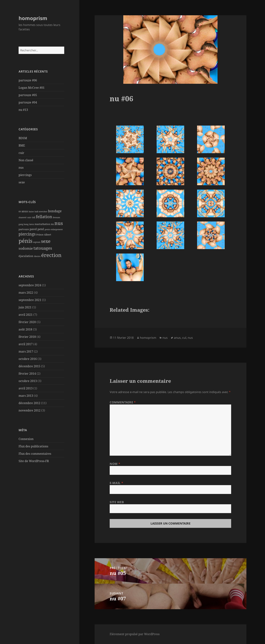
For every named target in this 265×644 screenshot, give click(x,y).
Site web (117, 502)
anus (177, 338)
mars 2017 (26, 351)
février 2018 (27, 337)
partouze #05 (28, 95)
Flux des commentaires (35, 454)
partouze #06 (28, 80)
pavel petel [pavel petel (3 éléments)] (37, 229)
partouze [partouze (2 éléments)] (24, 229)
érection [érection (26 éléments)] (51, 255)
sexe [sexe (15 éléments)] (46, 241)
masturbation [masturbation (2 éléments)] (42, 224)
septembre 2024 (30, 285)
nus (21, 168)
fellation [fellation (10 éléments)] (44, 217)
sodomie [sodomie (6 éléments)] (26, 248)
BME (22, 145)
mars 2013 (26, 396)
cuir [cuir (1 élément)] (29, 217)
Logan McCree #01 (32, 88)
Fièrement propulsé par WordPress (135, 634)
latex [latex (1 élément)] (32, 224)
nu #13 (23, 110)
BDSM (23, 138)
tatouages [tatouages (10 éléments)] (43, 248)
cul (184, 338)
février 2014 (27, 374)
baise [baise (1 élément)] (31, 212)
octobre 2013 (28, 381)
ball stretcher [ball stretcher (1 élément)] (41, 212)
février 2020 (27, 322)
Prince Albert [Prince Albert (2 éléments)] (44, 235)
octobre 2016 (28, 359)
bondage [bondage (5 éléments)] (55, 211)
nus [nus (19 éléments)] (59, 223)
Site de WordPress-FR (34, 461)
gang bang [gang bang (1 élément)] (24, 224)
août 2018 (25, 329)
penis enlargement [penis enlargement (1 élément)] (54, 229)
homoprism (33, 18)
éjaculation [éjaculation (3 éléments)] (26, 256)
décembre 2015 (29, 366)
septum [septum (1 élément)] (37, 242)
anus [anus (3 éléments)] (25, 211)
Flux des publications (33, 446)
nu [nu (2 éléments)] (52, 224)
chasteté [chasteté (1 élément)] (23, 217)
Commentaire (123, 402)
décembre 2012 (29, 403)
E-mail (116, 483)
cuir (21, 153)
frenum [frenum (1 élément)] (56, 217)
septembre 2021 (30, 300)
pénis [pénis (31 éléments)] (25, 241)
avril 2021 (26, 315)
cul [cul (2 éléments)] (33, 217)
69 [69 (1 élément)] (20, 212)
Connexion (26, 439)
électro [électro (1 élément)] (37, 256)
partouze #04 (28, 102)
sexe (22, 182)
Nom (115, 464)
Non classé (26, 160)
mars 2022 (26, 293)
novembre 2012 (30, 410)
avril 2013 (26, 388)
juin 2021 (25, 307)
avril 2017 (26, 344)
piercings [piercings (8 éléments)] (27, 234)
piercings (25, 175)
